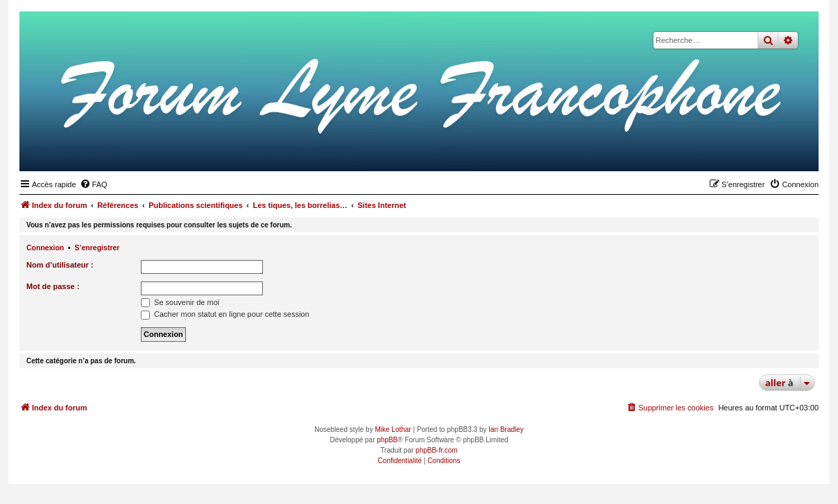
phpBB (387, 440)
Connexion (45, 247)
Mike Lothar (393, 429)
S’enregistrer (97, 247)
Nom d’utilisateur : (60, 265)
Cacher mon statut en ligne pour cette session (225, 314)
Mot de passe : (53, 286)
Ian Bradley (506, 429)
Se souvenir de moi (180, 302)
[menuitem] (94, 184)
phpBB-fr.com (437, 450)
